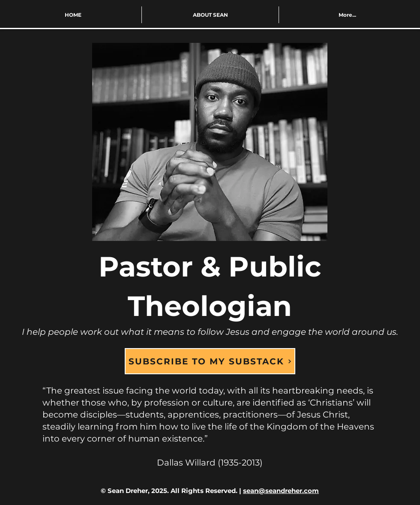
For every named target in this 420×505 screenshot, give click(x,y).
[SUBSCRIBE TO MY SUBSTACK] (210, 361)
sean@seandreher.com (281, 491)
